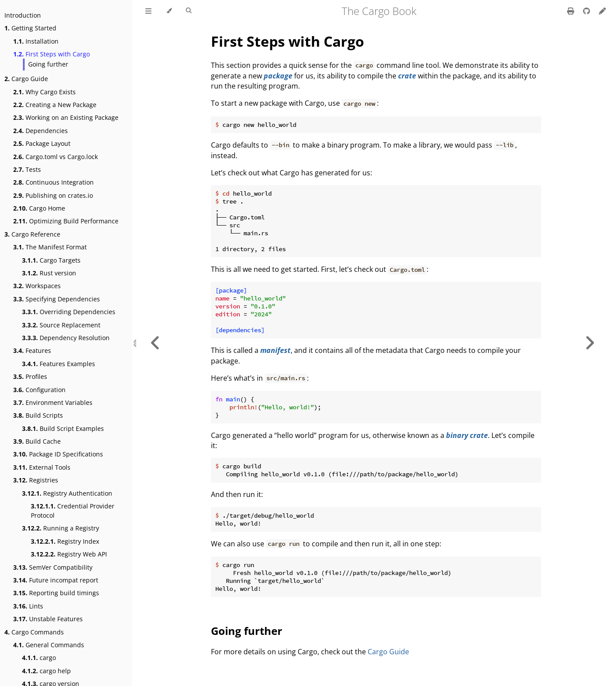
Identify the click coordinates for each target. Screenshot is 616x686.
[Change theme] (169, 11)
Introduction (23, 15)
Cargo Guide (26, 79)
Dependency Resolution (66, 338)
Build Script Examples (63, 428)
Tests (27, 169)
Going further (48, 64)
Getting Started (30, 28)
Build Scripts (38, 415)
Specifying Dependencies (57, 299)
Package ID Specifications (58, 454)
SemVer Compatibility (53, 567)
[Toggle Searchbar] (189, 11)
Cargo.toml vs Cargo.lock (55, 157)
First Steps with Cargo (52, 54)
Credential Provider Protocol (73, 511)
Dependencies (41, 131)
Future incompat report (56, 580)
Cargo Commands (34, 632)
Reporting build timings (56, 593)
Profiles (30, 376)
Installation (36, 41)
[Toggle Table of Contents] (148, 11)
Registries (36, 480)
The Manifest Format (50, 247)
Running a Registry (61, 528)
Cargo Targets (51, 260)
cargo (39, 658)
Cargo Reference (32, 234)
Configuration (39, 390)
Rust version (49, 273)
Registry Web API (69, 554)
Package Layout (42, 143)
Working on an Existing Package (66, 117)
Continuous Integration (53, 182)
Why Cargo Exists (44, 92)
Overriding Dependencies (69, 312)
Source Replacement (61, 325)
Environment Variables (53, 402)
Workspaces (37, 286)
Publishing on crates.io (53, 195)
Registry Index (65, 541)
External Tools (42, 467)
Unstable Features (48, 619)
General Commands (49, 645)
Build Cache (37, 441)
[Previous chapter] (155, 343)
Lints (28, 606)
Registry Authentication (67, 493)
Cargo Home (39, 208)
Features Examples (59, 364)
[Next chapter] (590, 343)
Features (32, 350)
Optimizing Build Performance (66, 221)
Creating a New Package (55, 105)
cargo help (46, 671)
